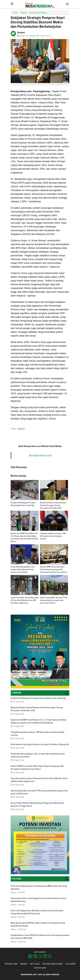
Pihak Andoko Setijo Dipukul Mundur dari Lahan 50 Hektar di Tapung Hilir (40, 744)
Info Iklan (35, 964)
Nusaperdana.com (40, 455)
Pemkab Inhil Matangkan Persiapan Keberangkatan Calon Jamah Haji (38, 698)
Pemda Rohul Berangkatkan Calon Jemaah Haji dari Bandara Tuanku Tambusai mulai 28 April (23, 570)
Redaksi (24, 964)
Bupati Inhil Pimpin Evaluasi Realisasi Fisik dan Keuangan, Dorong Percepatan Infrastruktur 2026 (53, 505)
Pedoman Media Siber (52, 964)
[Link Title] (30, 956)
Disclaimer (70, 964)
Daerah (24, 13)
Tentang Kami (11, 964)
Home (15, 13)
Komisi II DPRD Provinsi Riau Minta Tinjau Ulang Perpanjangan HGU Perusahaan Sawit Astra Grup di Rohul (53, 570)
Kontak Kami (40, 968)
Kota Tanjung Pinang (38, 13)
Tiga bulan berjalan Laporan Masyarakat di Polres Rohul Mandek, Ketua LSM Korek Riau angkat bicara (25, 600)
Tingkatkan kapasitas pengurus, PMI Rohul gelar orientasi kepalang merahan (53, 536)
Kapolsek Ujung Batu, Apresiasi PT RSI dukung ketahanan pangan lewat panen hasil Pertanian (53, 600)
